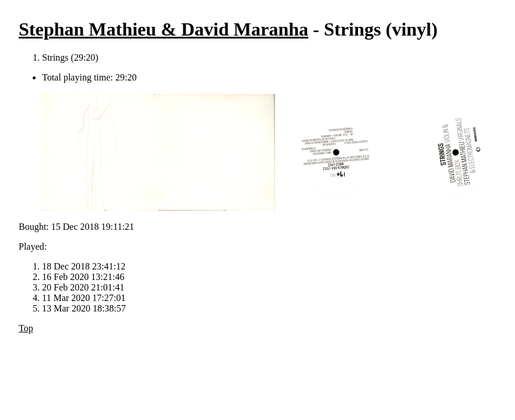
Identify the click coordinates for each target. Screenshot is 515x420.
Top (26, 328)
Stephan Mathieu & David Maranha (163, 29)
